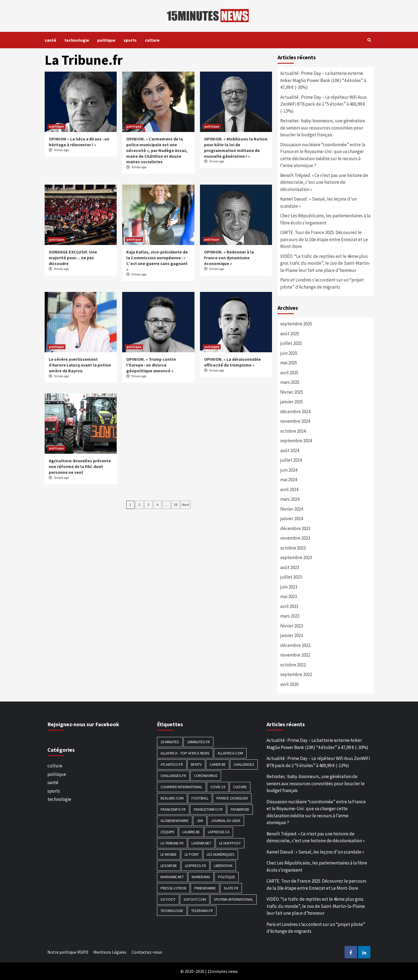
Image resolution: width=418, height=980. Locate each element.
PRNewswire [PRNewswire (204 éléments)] (205, 888)
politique (106, 40)
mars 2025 (290, 382)
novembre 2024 (295, 421)
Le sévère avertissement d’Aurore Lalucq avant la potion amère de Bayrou (80, 365)
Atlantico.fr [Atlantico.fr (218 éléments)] (172, 764)
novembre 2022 (295, 655)
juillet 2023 (291, 577)
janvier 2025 (292, 402)
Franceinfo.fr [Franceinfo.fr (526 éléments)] (173, 809)
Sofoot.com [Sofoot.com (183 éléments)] (195, 899)
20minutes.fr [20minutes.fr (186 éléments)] (198, 742)
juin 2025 (289, 353)
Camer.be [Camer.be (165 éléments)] (218, 764)
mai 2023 (289, 596)
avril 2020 (289, 684)
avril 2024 (289, 489)
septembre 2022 (296, 674)
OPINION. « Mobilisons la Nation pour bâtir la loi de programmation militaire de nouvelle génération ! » (236, 147)
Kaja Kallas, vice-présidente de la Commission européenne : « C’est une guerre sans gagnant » (157, 260)
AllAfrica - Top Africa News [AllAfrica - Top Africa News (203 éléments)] (185, 753)
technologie (77, 40)
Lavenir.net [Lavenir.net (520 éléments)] (201, 843)
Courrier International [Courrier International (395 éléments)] (181, 787)
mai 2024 (289, 480)
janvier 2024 (292, 519)
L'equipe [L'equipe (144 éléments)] (168, 832)
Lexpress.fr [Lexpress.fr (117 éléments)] (195, 866)
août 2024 (290, 450)
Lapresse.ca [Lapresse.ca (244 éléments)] (219, 832)
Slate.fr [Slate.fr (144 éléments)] (231, 888)
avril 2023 (289, 606)
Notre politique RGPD (68, 952)
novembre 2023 (295, 538)
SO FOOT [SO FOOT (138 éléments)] (168, 899)
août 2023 (290, 567)
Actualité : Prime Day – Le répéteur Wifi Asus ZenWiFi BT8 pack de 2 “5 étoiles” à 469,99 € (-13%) (323, 104)
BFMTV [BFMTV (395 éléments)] (196, 764)
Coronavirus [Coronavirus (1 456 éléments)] (206, 776)
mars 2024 (290, 499)
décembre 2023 (295, 528)
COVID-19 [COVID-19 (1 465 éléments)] (218, 787)
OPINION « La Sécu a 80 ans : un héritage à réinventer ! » (79, 142)
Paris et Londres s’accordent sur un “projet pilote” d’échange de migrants (322, 283)
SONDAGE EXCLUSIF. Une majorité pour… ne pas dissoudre (73, 258)
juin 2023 (289, 587)
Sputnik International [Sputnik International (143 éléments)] (234, 899)
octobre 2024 (293, 431)
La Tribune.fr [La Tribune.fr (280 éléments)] (172, 843)
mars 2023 (290, 616)
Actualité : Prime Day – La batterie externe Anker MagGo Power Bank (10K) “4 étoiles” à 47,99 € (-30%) (323, 80)
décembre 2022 (295, 645)
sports (130, 40)
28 (176, 505)
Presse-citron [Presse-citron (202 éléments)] (173, 888)
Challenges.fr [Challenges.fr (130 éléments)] (173, 776)
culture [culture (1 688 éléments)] (240, 787)
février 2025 (292, 392)
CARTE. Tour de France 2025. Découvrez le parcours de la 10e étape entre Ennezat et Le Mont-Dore (324, 239)
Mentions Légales (110, 952)
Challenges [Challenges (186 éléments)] (244, 764)
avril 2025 (289, 373)
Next (186, 505)
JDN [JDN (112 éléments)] (200, 821)
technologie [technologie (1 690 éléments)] (172, 911)
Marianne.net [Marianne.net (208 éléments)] (172, 877)
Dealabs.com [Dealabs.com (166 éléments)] (172, 798)
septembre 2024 (296, 441)
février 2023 (292, 626)
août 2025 (290, 334)
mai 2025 (289, 363)
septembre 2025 (296, 324)
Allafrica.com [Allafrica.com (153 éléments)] (230, 753)
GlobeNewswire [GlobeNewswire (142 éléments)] (175, 821)
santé (50, 40)
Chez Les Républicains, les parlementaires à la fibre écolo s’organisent (325, 219)
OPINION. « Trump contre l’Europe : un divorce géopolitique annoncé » (151, 365)
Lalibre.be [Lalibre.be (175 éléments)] (191, 832)
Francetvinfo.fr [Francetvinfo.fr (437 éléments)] (208, 809)
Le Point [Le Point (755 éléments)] (192, 854)
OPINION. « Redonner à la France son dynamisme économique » (229, 258)
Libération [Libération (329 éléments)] (223, 866)
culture (152, 40)
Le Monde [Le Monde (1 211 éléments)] (169, 854)
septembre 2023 (296, 557)
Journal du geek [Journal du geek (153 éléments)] (226, 821)
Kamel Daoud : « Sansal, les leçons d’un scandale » (318, 202)
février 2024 (292, 509)
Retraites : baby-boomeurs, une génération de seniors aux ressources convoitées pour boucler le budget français (323, 128)
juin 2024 (289, 470)
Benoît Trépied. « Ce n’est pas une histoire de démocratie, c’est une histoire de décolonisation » (324, 182)
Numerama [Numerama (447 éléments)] (201, 877)
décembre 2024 (295, 412)
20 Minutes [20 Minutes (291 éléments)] (170, 742)
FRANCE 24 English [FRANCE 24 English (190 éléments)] (232, 798)
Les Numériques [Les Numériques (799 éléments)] (221, 854)
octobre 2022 (293, 665)
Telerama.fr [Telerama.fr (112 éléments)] (202, 911)
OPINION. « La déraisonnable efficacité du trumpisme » (232, 362)
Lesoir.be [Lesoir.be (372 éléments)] (169, 866)
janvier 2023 (292, 635)
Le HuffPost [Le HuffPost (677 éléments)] (230, 843)
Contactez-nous (147, 952)
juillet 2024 (291, 460)
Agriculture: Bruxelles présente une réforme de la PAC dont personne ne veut (80, 466)
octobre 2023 (293, 548)
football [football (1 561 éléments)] (200, 798)
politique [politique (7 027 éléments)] (227, 877)
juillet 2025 (291, 343)
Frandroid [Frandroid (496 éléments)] (240, 809)
